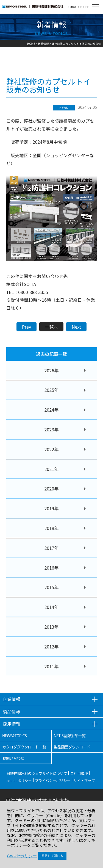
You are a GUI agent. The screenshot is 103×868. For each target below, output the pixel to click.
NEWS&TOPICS (14, 736)
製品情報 (12, 711)
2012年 (52, 647)
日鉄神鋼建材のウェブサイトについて (37, 773)
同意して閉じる (52, 856)
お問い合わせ (13, 758)
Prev (27, 327)
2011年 (52, 666)
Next (76, 327)
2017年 (52, 548)
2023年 (52, 429)
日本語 (72, 7)
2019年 (52, 508)
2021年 (52, 469)
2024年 (52, 410)
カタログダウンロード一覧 (24, 747)
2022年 (52, 449)
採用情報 (12, 724)
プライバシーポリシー (53, 780)
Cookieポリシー (22, 856)
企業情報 (12, 699)
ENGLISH (83, 7)
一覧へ (51, 327)
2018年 (52, 528)
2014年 (52, 607)
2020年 (52, 489)
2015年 (52, 587)
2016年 (52, 568)
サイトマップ (84, 780)
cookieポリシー (19, 780)
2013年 (52, 627)
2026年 (52, 370)
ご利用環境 (79, 773)
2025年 (52, 390)
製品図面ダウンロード (72, 747)
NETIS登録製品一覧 (70, 736)
